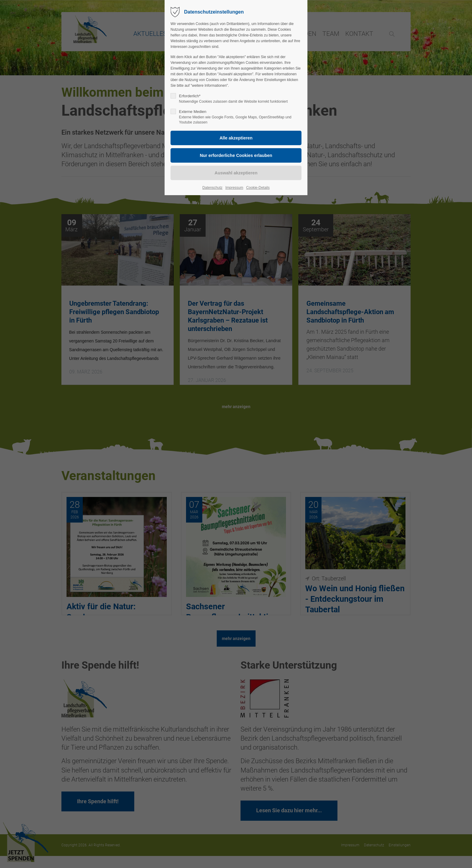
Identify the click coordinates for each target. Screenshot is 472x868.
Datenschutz (212, 188)
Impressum (234, 188)
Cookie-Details (258, 188)
